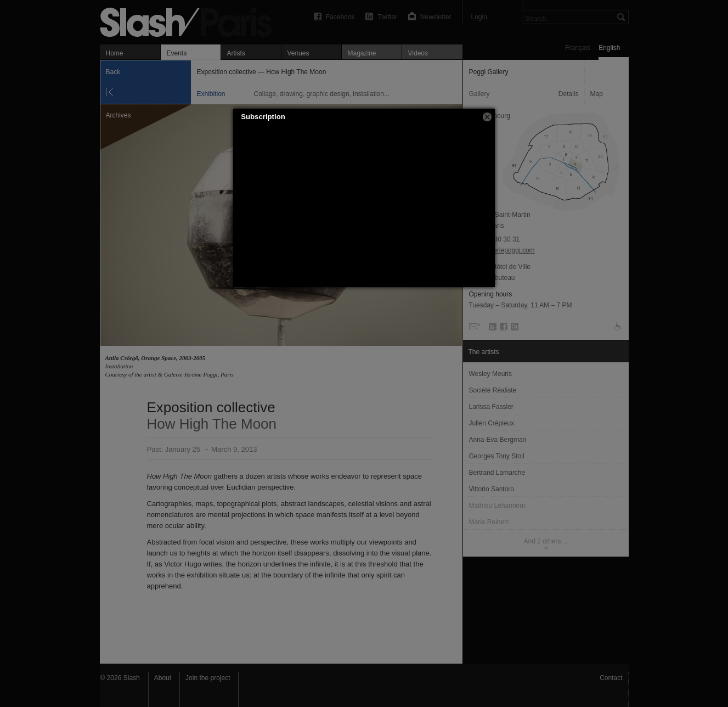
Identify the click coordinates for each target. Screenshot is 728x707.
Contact (611, 678)
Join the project (208, 678)
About (163, 678)
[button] (487, 117)
